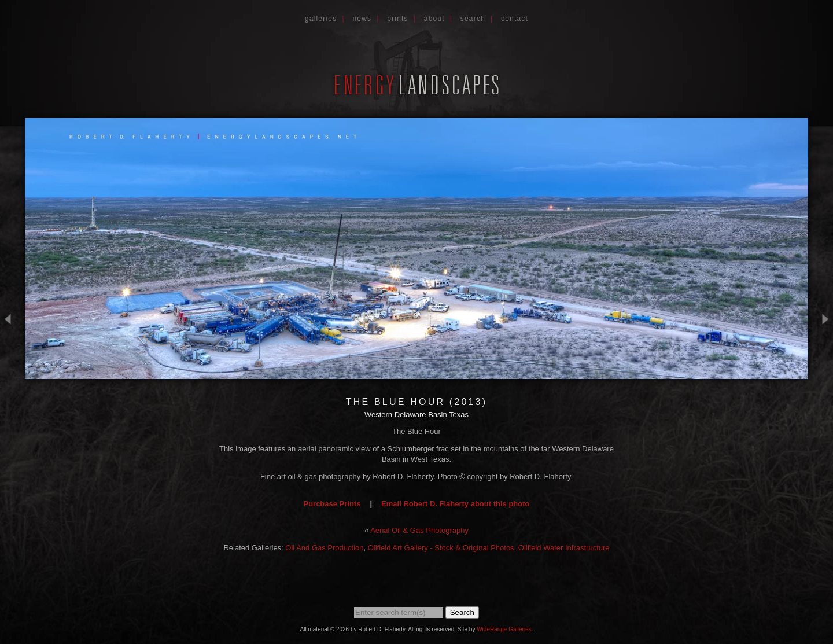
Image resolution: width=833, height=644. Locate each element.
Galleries (321, 19)
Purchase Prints (332, 504)
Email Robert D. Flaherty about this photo (455, 504)
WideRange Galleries (504, 629)
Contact (515, 19)
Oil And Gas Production (324, 548)
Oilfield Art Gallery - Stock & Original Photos (441, 548)
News (362, 19)
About (434, 19)
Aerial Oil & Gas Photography (419, 530)
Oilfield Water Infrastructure (564, 548)
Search (473, 19)
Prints (398, 19)
